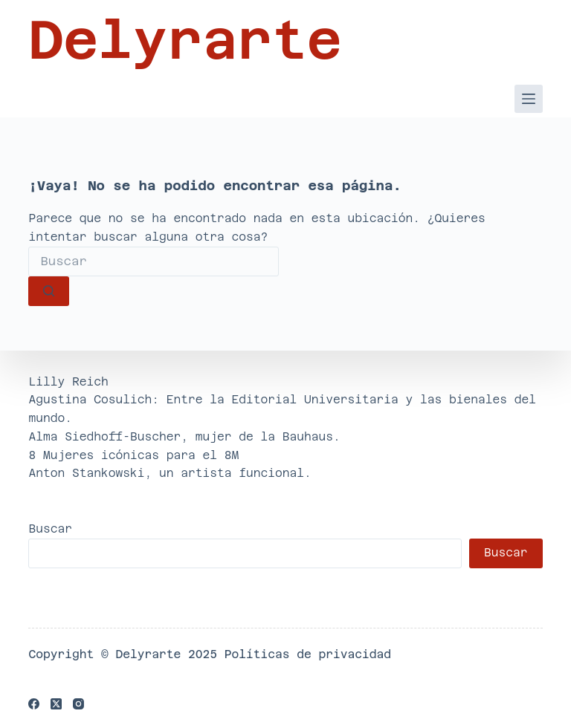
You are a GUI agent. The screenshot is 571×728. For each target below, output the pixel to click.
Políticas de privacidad (308, 654)
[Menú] (529, 99)
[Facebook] (34, 704)
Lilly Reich (68, 381)
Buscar (50, 529)
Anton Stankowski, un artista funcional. (170, 473)
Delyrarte (185, 40)
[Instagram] (78, 704)
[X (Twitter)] (56, 704)
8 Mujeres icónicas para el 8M (133, 455)
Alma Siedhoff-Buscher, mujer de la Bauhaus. (184, 436)
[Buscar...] (154, 261)
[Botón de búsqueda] (49, 291)
